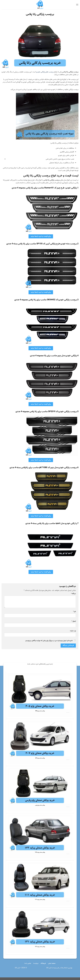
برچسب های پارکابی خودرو (45, 72)
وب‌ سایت (73, 631)
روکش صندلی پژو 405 (40, 711)
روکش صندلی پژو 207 (40, 758)
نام (74, 612)
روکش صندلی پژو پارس (40, 805)
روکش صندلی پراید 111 (40, 900)
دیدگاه (73, 594)
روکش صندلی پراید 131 (40, 947)
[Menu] (77, 5)
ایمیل (74, 621)
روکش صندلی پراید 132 (40, 852)
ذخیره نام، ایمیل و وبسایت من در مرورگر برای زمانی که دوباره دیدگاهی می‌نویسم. (49, 641)
